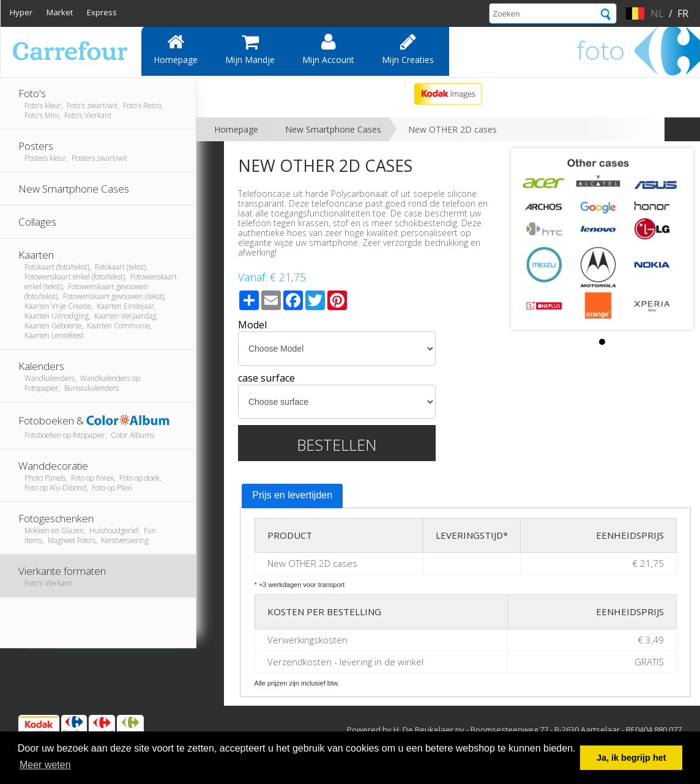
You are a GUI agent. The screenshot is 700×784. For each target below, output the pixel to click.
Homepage (176, 49)
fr (683, 13)
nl (657, 13)
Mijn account (328, 49)
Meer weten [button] (45, 765)
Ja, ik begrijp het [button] (631, 758)
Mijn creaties (408, 49)
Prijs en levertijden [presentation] (292, 495)
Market (60, 12)
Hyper (21, 12)
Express (102, 12)
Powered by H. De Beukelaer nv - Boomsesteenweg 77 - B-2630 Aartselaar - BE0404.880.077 (514, 730)
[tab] (292, 496)
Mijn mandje (250, 49)
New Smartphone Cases (333, 129)
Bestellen (337, 445)
